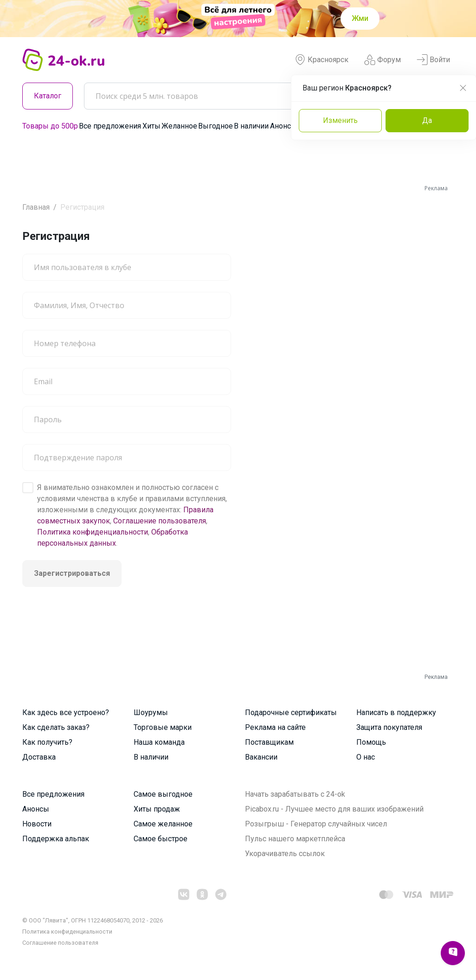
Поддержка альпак (56, 839)
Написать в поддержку (396, 712)
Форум (383, 60)
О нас (366, 757)
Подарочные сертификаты (291, 712)
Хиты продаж (157, 809)
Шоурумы (151, 712)
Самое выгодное (163, 794)
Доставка (39, 757)
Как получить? (47, 742)
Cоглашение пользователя (60, 943)
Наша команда (159, 742)
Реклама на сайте (275, 727)
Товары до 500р (50, 126)
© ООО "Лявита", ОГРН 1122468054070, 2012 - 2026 (93, 920)
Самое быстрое (161, 839)
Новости (37, 824)
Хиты (151, 126)
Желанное (179, 126)
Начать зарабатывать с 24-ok (295, 794)
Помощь (371, 742)
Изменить (340, 120)
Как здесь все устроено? (66, 712)
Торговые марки (163, 727)
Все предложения (110, 126)
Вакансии (261, 757)
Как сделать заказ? (56, 727)
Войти (433, 60)
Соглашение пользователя (160, 521)
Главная (36, 207)
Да (427, 120)
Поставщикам (269, 742)
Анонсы (283, 126)
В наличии (251, 126)
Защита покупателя (389, 727)
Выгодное (215, 126)
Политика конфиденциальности (93, 532)
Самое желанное (163, 824)
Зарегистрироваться (72, 573)
